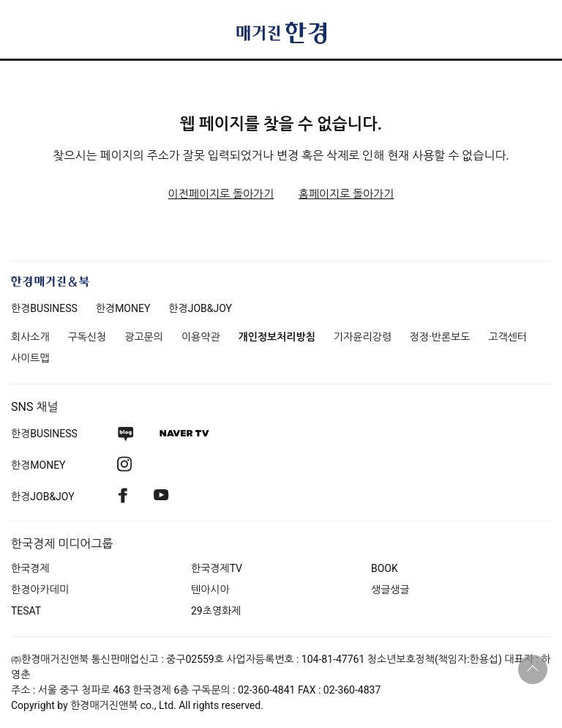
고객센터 (507, 337)
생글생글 (390, 590)
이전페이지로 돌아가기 (221, 194)
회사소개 (30, 337)
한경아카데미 (40, 590)
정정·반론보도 (440, 337)
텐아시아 (210, 590)
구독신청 (87, 337)
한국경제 (30, 568)
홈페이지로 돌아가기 (346, 194)
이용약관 (201, 337)
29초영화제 (216, 611)
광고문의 (144, 337)
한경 (44, 308)
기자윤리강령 (363, 337)
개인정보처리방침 (277, 337)
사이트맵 (30, 358)
